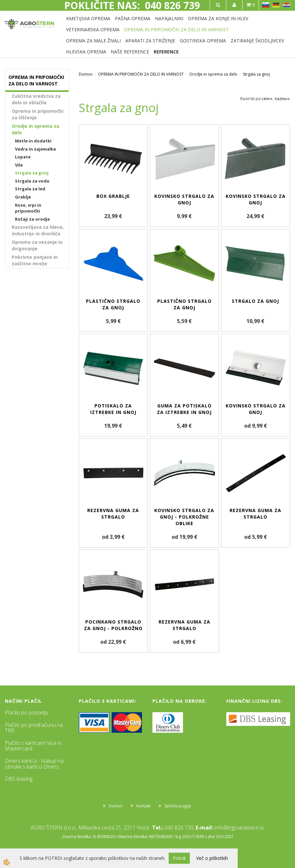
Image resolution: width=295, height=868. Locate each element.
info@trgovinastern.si (239, 828)
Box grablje (113, 196)
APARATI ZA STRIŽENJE (150, 41)
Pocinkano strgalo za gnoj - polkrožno (113, 625)
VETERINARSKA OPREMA (93, 29)
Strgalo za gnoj (255, 301)
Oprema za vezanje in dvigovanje (37, 245)
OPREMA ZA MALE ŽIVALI (93, 41)
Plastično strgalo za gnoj (113, 304)
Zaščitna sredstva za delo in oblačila (36, 99)
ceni (267, 99)
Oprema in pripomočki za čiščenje (38, 114)
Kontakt (143, 806)
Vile (19, 165)
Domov (86, 74)
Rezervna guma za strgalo (113, 514)
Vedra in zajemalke (35, 149)
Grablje (23, 197)
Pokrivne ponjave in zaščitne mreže (35, 260)
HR (287, 5)
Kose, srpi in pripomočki (28, 208)
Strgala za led (30, 189)
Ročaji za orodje (32, 219)
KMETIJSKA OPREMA (88, 18)
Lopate (23, 157)
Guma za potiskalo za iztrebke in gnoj (184, 409)
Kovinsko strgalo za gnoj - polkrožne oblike (184, 517)
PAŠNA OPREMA (133, 18)
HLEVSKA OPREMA (86, 52)
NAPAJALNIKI (169, 18)
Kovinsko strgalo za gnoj (184, 199)
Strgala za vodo (32, 181)
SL (266, 5)
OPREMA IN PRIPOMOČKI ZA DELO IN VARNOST (176, 29)
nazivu (282, 99)
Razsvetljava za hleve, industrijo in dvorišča (38, 230)
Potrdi (179, 858)
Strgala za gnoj (32, 173)
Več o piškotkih (212, 858)
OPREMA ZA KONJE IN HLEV (218, 18)
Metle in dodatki (33, 141)
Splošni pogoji (178, 806)
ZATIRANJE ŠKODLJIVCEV (257, 41)
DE (276, 5)
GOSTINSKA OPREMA (203, 41)
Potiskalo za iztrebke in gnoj (113, 409)
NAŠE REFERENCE (130, 52)
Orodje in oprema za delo (35, 129)
